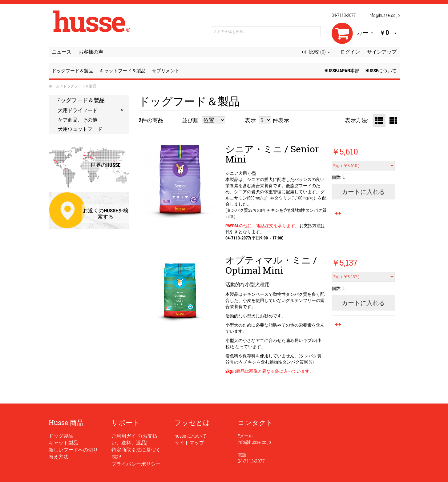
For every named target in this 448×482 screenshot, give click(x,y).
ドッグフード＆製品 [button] (73, 71)
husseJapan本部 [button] (342, 71)
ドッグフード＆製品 (80, 100)
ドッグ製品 (61, 436)
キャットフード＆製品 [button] (123, 71)
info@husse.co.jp (384, 15)
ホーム (54, 86)
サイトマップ (189, 443)
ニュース (62, 52)
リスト (379, 120)
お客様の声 (91, 52)
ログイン (350, 52)
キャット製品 (63, 443)
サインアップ (382, 52)
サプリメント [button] (166, 71)
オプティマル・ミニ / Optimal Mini (271, 265)
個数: (336, 177)
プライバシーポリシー (136, 464)
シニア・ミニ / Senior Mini (272, 154)
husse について (191, 436)
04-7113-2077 (344, 15)
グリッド (393, 120)
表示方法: (357, 120)
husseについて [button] (381, 71)
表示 (250, 120)
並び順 (190, 120)
